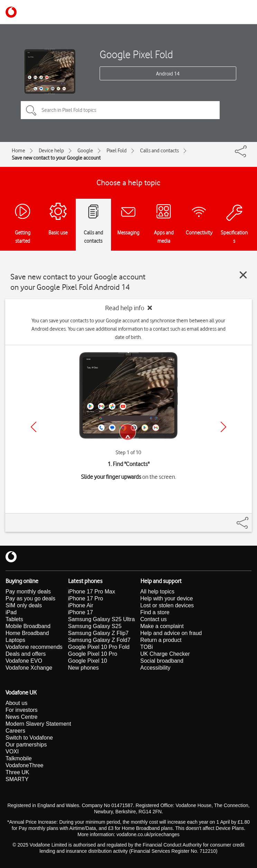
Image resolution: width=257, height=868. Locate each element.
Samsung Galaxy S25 (95, 626)
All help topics (158, 592)
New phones (84, 668)
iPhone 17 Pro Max (92, 592)
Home (19, 151)
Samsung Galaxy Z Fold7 (99, 640)
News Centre (21, 717)
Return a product (161, 640)
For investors (21, 710)
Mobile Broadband (28, 626)
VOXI (12, 751)
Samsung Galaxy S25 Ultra (102, 619)
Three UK (17, 772)
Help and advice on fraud (171, 633)
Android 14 (168, 74)
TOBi (147, 647)
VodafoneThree (24, 765)
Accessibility (155, 668)
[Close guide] (243, 275)
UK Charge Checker (165, 654)
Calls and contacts (159, 151)
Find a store (155, 612)
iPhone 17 (81, 612)
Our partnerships (26, 745)
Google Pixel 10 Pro (93, 654)
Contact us (154, 619)
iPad (11, 612)
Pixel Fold (117, 151)
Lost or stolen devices (167, 605)
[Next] (223, 427)
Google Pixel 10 (88, 661)
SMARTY (17, 779)
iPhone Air (81, 605)
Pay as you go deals (30, 598)
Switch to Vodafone (29, 738)
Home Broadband (27, 633)
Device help (51, 151)
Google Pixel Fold (136, 54)
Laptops (15, 640)
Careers (15, 731)
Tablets (14, 619)
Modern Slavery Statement (38, 724)
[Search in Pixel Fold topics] (120, 110)
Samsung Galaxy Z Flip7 (98, 633)
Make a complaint (162, 626)
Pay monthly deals (28, 592)
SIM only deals (24, 605)
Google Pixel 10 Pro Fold (99, 647)
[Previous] (34, 427)
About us (16, 703)
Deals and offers (26, 654)
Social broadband (162, 661)
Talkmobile (19, 758)
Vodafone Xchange (29, 668)
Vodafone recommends (34, 647)
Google (85, 151)
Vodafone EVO (24, 661)
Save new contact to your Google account (56, 158)
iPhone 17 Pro (86, 598)
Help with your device (167, 598)
